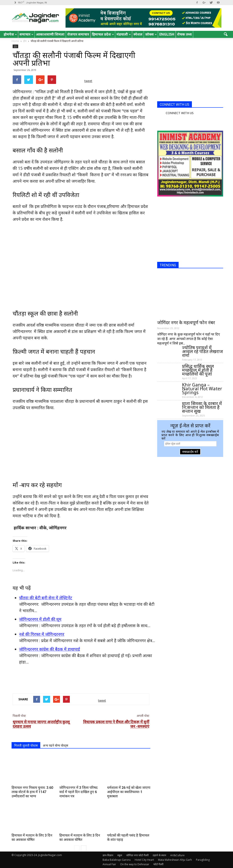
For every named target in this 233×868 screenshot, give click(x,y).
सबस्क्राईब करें (190, 452)
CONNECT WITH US (175, 105)
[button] (226, 34)
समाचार (26, 34)
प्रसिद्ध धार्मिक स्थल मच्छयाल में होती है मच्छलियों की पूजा (198, 370)
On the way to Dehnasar (135, 864)
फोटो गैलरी (158, 864)
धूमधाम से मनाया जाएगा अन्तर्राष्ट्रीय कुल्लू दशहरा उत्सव (41, 724)
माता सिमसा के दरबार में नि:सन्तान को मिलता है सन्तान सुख (202, 407)
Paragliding (203, 860)
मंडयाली (124, 34)
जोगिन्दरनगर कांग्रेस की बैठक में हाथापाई (50, 649)
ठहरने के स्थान (159, 855)
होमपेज (10, 34)
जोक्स (151, 34)
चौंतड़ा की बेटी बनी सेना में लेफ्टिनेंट (46, 598)
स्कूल (120, 855)
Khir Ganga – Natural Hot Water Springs (202, 389)
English (167, 34)
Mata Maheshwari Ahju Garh (175, 860)
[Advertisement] (81, 679)
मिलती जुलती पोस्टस (26, 745)
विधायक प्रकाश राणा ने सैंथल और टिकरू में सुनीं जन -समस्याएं (116, 724)
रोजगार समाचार (78, 34)
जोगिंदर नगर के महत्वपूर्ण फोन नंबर (186, 322)
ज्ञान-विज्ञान (108, 855)
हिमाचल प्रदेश (103, 34)
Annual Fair (109, 864)
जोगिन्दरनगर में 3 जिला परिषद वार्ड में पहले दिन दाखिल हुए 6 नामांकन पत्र (78, 792)
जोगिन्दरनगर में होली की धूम (40, 619)
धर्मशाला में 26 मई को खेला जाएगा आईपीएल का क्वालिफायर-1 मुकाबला (129, 792)
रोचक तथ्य (184, 34)
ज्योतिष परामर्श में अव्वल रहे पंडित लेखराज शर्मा (202, 351)
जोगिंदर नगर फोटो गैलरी (137, 855)
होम (15, 46)
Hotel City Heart (144, 860)
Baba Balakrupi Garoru (117, 860)
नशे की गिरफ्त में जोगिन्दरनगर (42, 634)
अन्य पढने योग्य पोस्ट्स (55, 745)
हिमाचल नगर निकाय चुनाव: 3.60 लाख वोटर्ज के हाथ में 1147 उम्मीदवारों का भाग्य (32, 792)
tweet (88, 81)
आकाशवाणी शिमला (50, 34)
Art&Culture (177, 855)
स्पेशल (138, 34)
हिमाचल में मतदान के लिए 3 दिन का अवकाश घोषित (32, 837)
